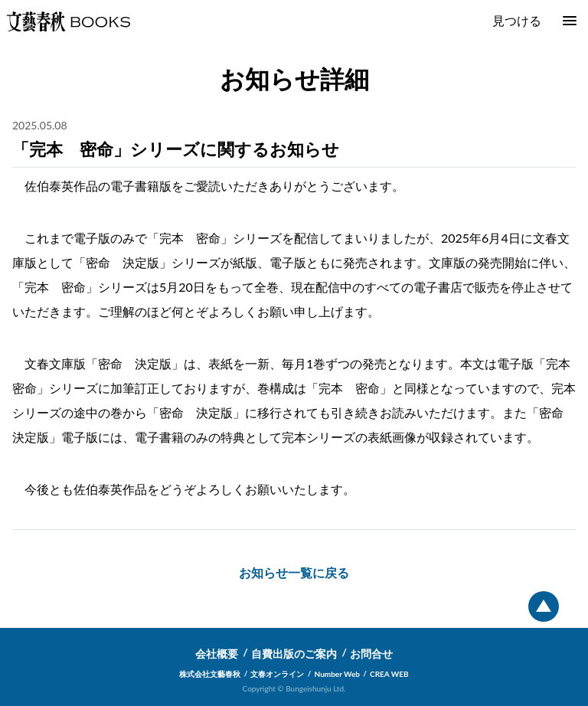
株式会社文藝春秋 (210, 674)
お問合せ (371, 654)
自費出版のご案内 (294, 654)
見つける (517, 20)
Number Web (337, 674)
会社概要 (217, 654)
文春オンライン (277, 674)
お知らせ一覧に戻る (294, 572)
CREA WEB (389, 674)
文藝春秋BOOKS (68, 21)
